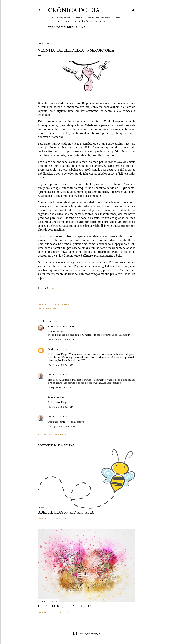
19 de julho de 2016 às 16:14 (61, 407)
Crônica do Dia (74, 10)
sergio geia (54, 375)
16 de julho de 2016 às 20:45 (61, 340)
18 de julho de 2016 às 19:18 (61, 388)
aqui (54, 288)
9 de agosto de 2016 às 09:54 (62, 427)
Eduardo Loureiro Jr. (60, 327)
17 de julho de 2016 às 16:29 (61, 365)
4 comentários (61, 612)
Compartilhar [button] (45, 304)
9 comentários (61, 518)
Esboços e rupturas (63, 27)
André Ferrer (55, 349)
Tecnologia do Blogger (87, 634)
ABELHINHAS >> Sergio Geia (66, 512)
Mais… (83, 27)
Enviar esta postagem (65, 304)
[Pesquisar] (133, 9)
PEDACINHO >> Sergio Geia (65, 606)
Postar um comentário (52, 434)
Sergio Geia (50, 309)
